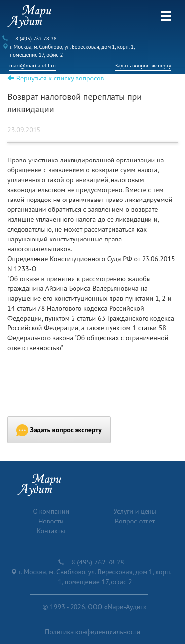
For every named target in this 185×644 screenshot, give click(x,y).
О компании (51, 511)
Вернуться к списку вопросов (60, 78)
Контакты (51, 531)
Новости (51, 521)
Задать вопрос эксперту (143, 66)
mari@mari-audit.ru (33, 66)
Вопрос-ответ (135, 521)
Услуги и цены (135, 511)
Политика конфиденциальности (92, 632)
